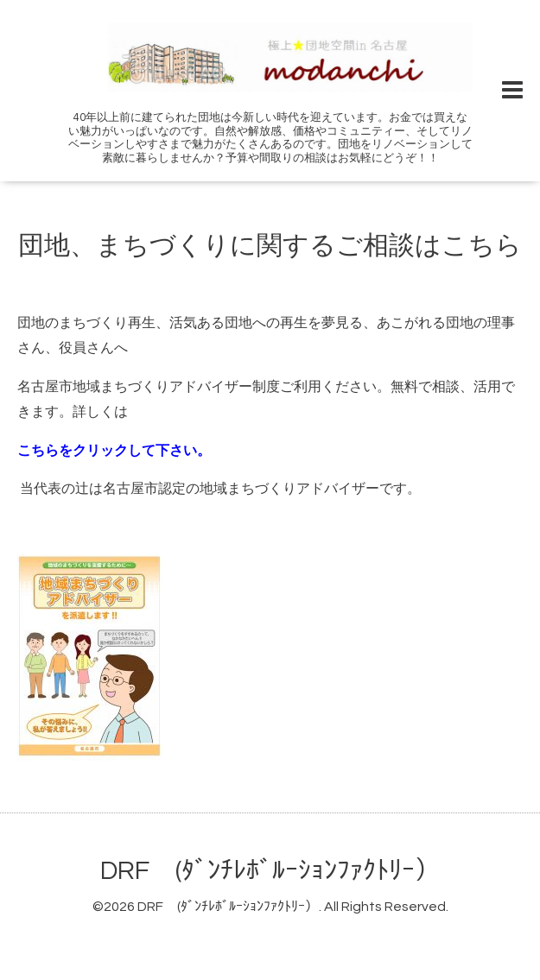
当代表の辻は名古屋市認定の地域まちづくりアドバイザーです (213, 489)
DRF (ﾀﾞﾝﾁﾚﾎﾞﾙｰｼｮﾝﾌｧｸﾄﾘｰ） (270, 871)
